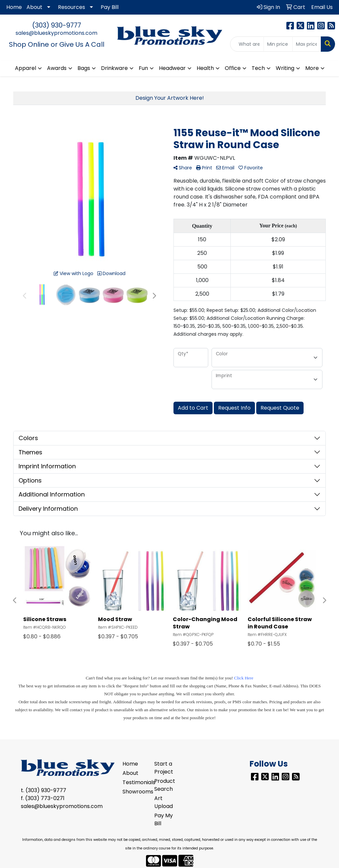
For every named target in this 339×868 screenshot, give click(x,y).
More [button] (312, 68)
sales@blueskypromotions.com (56, 33)
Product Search (165, 785)
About (34, 7)
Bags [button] (84, 68)
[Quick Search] (247, 44)
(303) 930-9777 (57, 25)
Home (14, 7)
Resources (72, 7)
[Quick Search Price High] (307, 44)
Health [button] (205, 68)
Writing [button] (285, 68)
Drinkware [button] (114, 68)
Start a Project (164, 768)
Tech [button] (258, 68)
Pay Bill (110, 7)
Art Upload (164, 802)
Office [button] (233, 68)
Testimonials (134, 782)
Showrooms (134, 792)
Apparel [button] (25, 68)
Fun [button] (143, 68)
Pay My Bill (164, 819)
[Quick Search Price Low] (278, 44)
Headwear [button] (172, 68)
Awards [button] (57, 68)
